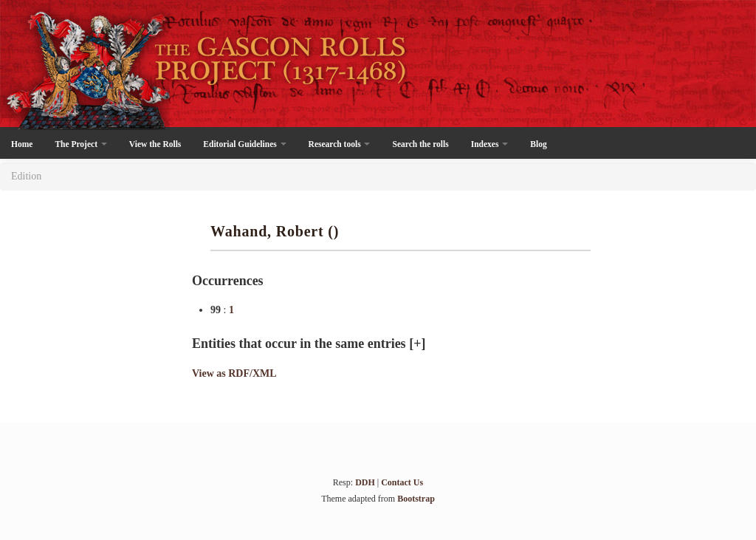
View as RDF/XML (234, 373)
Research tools (340, 144)
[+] (417, 344)
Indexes (490, 144)
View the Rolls (155, 144)
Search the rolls (420, 144)
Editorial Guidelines (244, 144)
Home (22, 144)
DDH (365, 482)
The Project (80, 144)
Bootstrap (416, 499)
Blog (538, 144)
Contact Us (402, 482)
